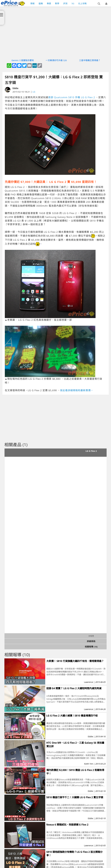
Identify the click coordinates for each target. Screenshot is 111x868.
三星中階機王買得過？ (90, 60)
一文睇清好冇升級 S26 (56, 60)
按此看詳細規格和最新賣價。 (77, 390)
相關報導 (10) (91, 647)
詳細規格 (91, 641)
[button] (99, 4)
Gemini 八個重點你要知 (23, 60)
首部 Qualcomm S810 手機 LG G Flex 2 (72, 97)
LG (34, 92)
